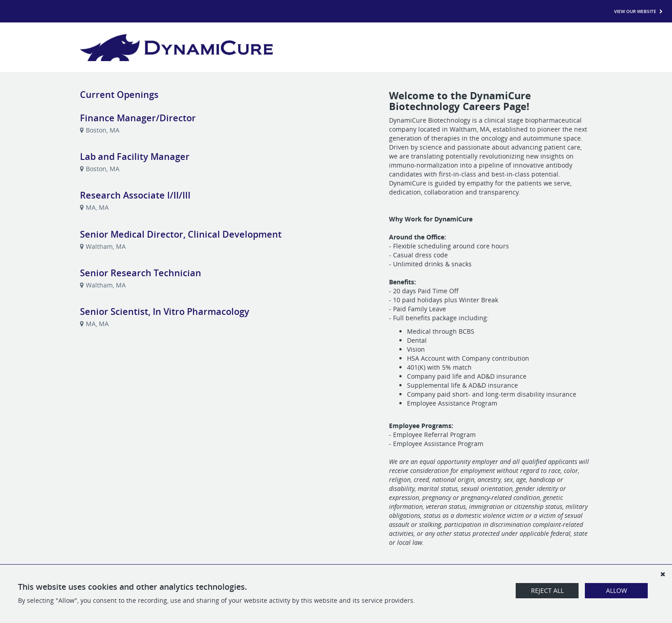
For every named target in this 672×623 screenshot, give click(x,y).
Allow (617, 590)
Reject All (547, 590)
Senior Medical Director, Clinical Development (181, 234)
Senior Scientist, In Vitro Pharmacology (165, 311)
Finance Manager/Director (138, 118)
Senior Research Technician (141, 273)
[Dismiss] (663, 574)
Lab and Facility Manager (135, 157)
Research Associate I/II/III (135, 195)
